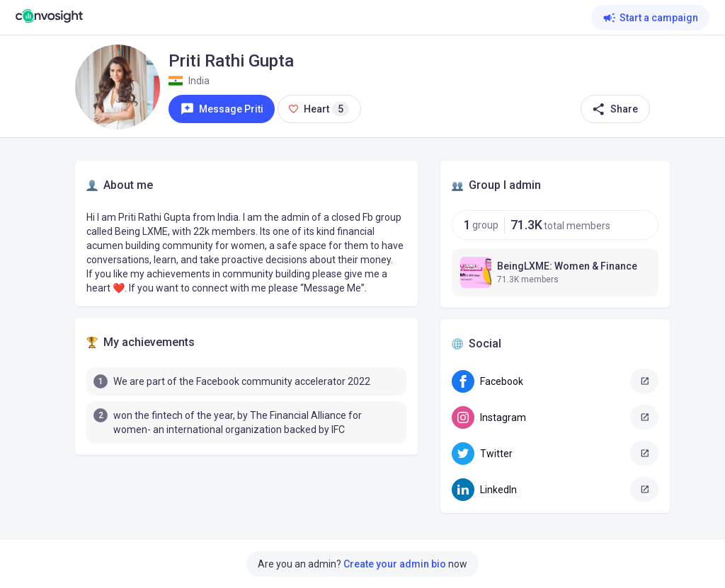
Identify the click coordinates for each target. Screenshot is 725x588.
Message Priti (222, 109)
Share (614, 109)
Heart (319, 113)
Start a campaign (650, 18)
